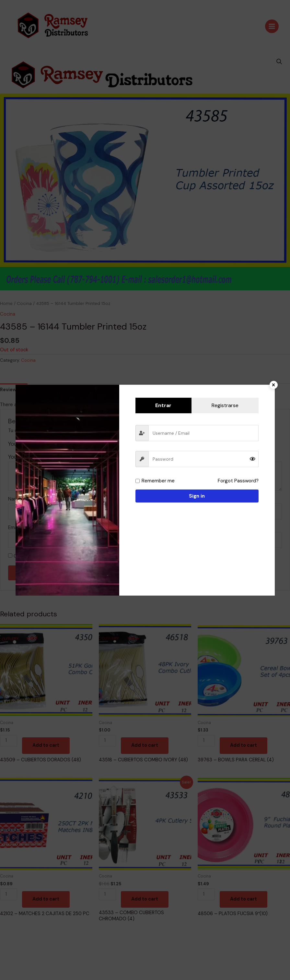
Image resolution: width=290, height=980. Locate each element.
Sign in (197, 496)
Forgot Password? (238, 481)
